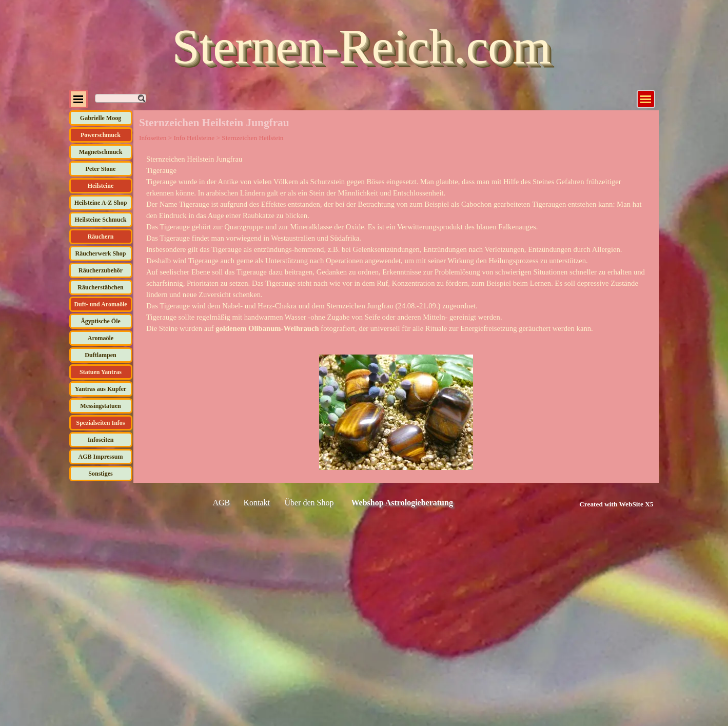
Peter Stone (101, 169)
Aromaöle (101, 338)
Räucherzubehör (101, 270)
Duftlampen (100, 355)
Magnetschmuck (101, 152)
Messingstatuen (100, 406)
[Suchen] (121, 98)
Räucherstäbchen (100, 287)
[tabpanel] (396, 244)
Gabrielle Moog (101, 118)
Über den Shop (309, 503)
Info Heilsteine (194, 138)
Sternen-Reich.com (361, 46)
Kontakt (257, 503)
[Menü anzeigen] (646, 99)
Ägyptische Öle (101, 321)
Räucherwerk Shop (100, 253)
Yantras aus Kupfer (101, 389)
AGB (222, 503)
